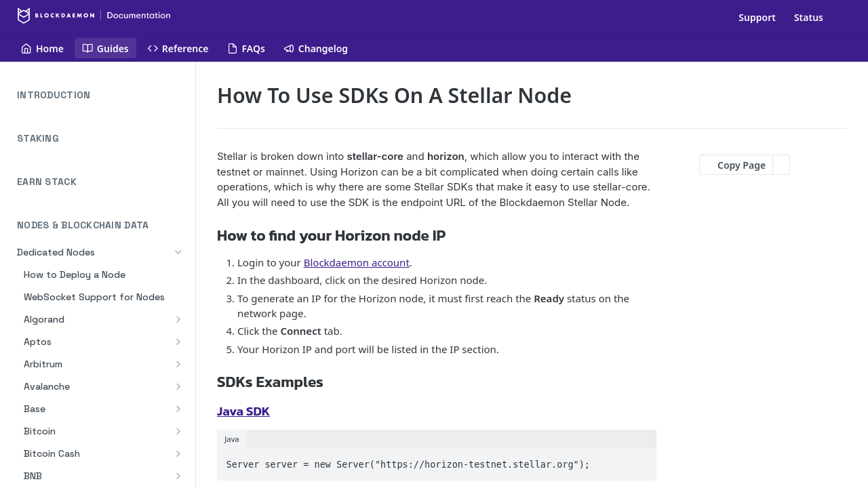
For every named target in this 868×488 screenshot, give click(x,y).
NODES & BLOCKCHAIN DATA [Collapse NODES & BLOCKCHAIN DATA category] (102, 225)
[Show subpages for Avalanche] (178, 386)
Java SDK (243, 411)
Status (809, 17)
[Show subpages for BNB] (178, 476)
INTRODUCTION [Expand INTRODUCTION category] (102, 95)
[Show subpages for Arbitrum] (178, 364)
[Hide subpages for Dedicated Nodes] (178, 252)
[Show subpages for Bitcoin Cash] (178, 453)
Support (757, 17)
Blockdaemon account (357, 262)
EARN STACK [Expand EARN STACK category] (102, 182)
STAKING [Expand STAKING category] (102, 139)
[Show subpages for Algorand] (178, 319)
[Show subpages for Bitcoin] (178, 431)
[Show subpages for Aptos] (178, 342)
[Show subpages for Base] (178, 409)
